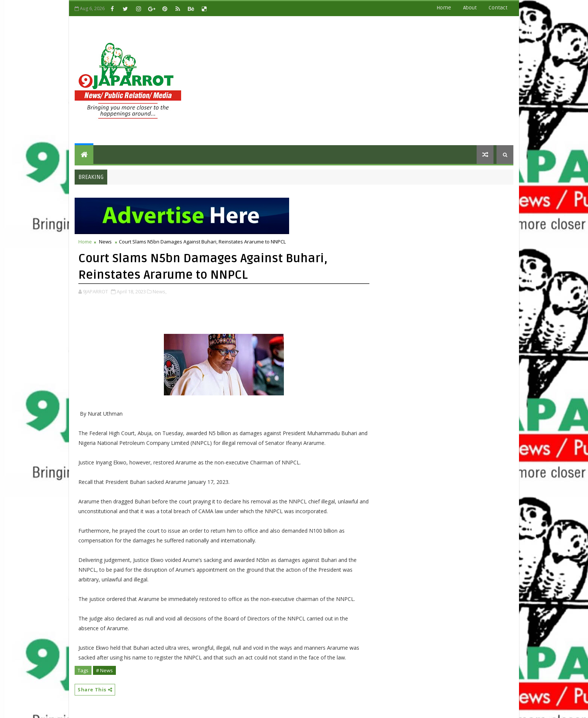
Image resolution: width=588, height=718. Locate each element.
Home (444, 8)
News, (160, 291)
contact (498, 8)
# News (104, 670)
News (105, 242)
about (470, 8)
